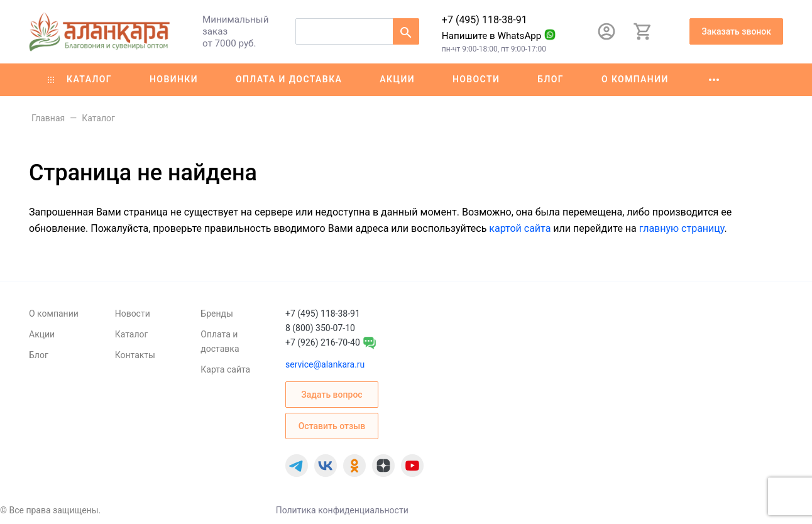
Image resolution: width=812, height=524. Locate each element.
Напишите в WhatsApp (492, 36)
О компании (635, 79)
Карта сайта (225, 369)
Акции (397, 79)
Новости (476, 79)
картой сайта (520, 228)
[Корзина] (643, 31)
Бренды (217, 314)
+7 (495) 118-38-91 (485, 20)
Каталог (80, 79)
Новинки (174, 79)
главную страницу (682, 228)
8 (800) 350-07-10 (320, 328)
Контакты (135, 355)
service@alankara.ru (325, 364)
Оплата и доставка (289, 79)
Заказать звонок (736, 31)
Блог (551, 79)
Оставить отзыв (332, 426)
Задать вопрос (332, 395)
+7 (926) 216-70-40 (323, 342)
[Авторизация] (606, 31)
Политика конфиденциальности (342, 510)
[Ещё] (714, 80)
